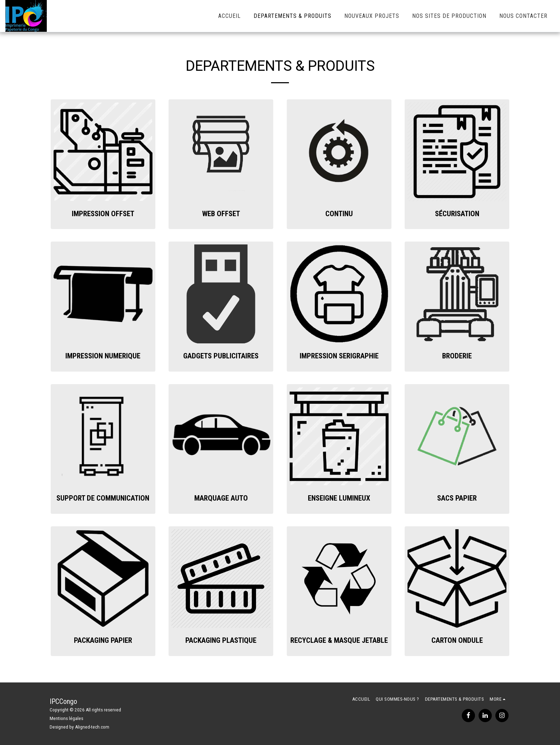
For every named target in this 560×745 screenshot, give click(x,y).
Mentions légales (66, 718)
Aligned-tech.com (92, 727)
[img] (103, 152)
